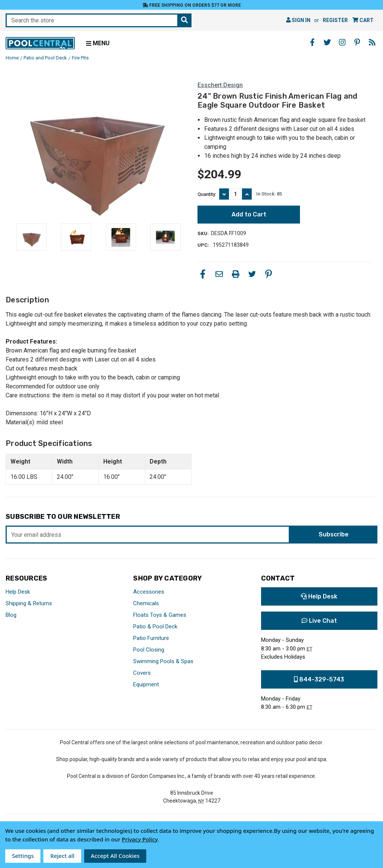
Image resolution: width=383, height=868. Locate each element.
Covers (142, 673)
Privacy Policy (140, 839)
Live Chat (319, 621)
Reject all (62, 856)
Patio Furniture (151, 638)
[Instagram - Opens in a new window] (342, 42)
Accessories (149, 592)
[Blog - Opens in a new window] (372, 42)
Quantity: (207, 194)
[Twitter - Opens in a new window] (327, 42)
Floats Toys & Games (160, 615)
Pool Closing (149, 650)
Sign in (298, 20)
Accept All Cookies (115, 856)
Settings (23, 856)
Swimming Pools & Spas (163, 661)
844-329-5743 (319, 679)
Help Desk (18, 592)
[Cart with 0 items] (363, 20)
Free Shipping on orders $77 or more (192, 5)
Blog (11, 615)
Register (335, 20)
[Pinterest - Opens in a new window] (357, 42)
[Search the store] (184, 20)
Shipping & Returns (29, 603)
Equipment (146, 684)
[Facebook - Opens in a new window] (312, 42)
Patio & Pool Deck (155, 627)
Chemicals (146, 603)
